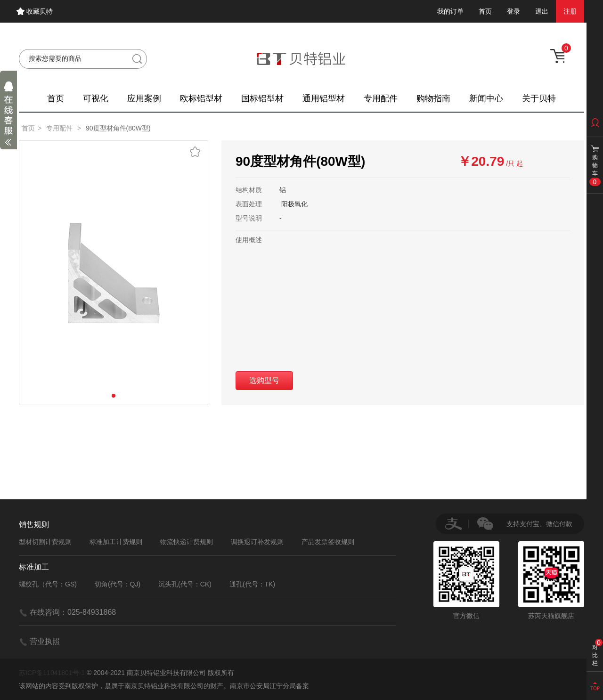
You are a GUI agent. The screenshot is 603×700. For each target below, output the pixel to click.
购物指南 (433, 98)
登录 (513, 11)
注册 (570, 11)
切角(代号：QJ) (118, 584)
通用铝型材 (324, 98)
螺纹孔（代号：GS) (48, 584)
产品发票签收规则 (328, 542)
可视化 (96, 98)
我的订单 (450, 11)
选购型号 (264, 380)
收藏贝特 (40, 11)
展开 (8, 116)
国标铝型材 (262, 98)
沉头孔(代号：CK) (185, 584)
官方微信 (466, 580)
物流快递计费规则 (187, 542)
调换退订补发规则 (257, 542)
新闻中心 (486, 98)
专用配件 (381, 98)
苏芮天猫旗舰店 (551, 580)
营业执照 (45, 641)
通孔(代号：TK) (252, 584)
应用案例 (144, 98)
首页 (485, 11)
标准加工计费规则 (116, 542)
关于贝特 (539, 98)
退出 (542, 11)
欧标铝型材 (201, 98)
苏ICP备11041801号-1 (52, 673)
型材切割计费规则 (45, 542)
